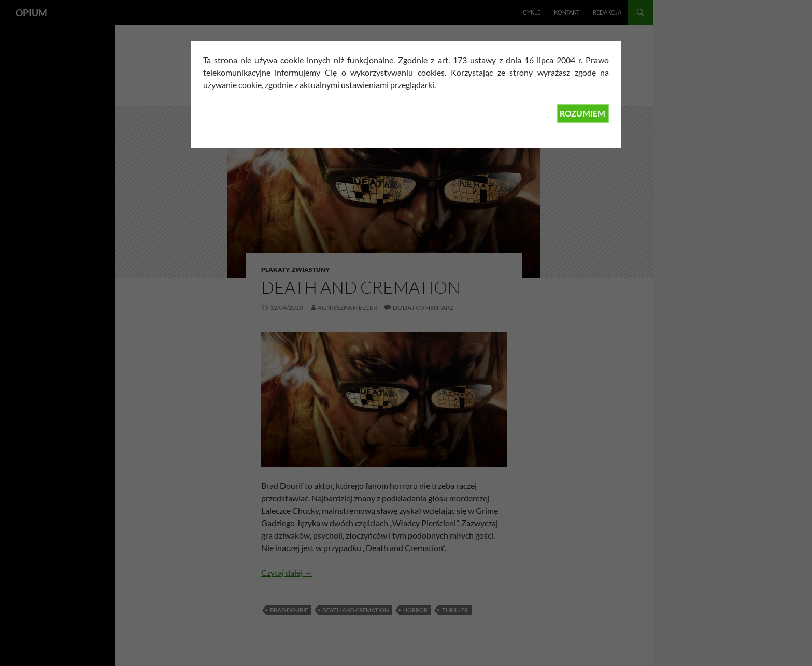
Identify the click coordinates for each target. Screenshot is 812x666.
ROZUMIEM (582, 113)
